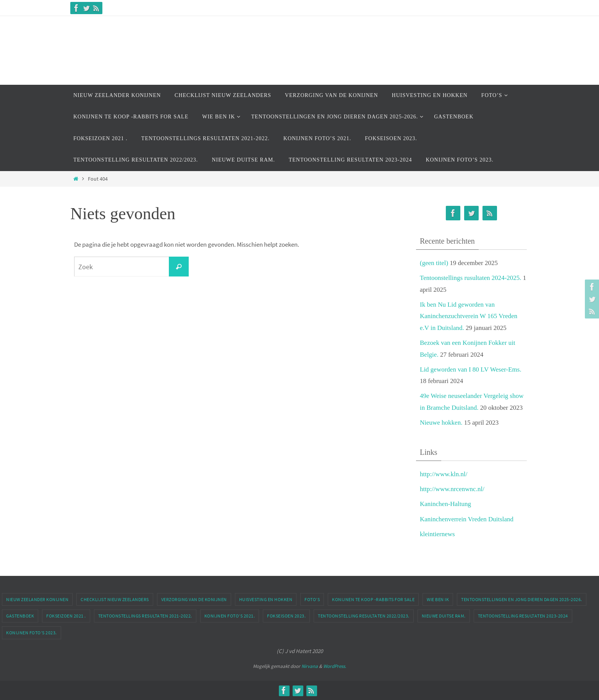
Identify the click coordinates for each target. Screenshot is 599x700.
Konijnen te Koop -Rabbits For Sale (373, 599)
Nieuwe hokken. (441, 423)
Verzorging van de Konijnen (194, 599)
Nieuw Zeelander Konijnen (37, 599)
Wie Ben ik (438, 599)
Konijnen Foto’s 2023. (32, 633)
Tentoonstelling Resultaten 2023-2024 (523, 616)
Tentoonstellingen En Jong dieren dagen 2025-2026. (522, 599)
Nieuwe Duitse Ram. (444, 616)
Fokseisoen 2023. (286, 616)
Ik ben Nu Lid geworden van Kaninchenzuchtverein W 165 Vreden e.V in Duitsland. (469, 316)
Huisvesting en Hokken (266, 599)
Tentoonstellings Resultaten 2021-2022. (145, 616)
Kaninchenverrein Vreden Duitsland (467, 519)
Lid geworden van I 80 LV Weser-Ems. (471, 369)
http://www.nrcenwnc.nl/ (452, 489)
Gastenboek (20, 616)
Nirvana (310, 666)
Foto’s (312, 599)
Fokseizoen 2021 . (66, 616)
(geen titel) (434, 263)
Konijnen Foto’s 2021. (230, 616)
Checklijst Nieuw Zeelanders (115, 599)
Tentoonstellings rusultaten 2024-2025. (471, 278)
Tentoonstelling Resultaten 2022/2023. (364, 616)
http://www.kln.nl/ (444, 474)
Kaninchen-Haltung (445, 504)
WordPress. (335, 666)
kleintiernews (437, 534)
